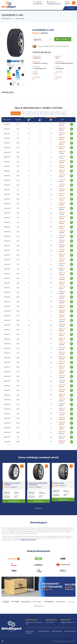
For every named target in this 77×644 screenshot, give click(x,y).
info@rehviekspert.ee (54, 4)
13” (24, 113)
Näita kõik (16, 113)
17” (47, 113)
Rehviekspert (6, 19)
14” (30, 113)
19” (58, 113)
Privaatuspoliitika (44, 631)
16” (41, 113)
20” (64, 113)
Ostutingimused (57, 631)
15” (35, 113)
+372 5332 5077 (38, 4)
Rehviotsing (20, 19)
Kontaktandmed (70, 631)
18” (52, 113)
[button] (36, 508)
